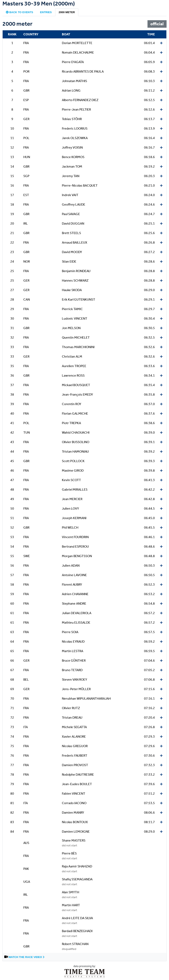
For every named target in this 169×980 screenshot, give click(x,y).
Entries (46, 12)
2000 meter (67, 12)
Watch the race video (26, 957)
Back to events (19, 12)
